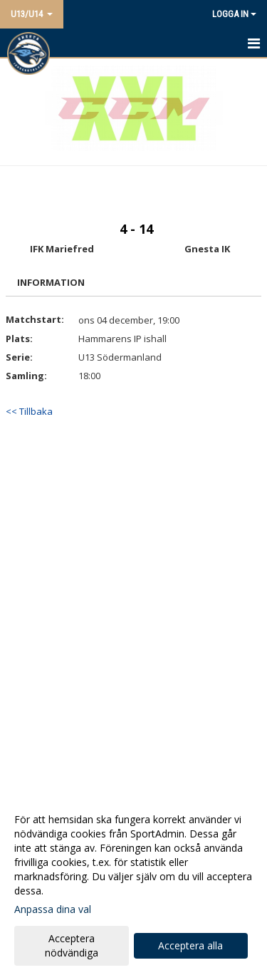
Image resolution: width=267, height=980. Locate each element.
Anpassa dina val (53, 909)
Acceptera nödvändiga (72, 945)
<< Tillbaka (29, 411)
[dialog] (133, 886)
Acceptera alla (190, 945)
